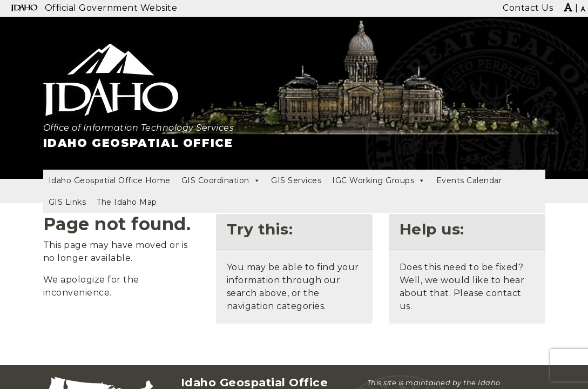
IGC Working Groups (379, 180)
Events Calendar (469, 180)
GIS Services (296, 180)
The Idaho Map (127, 202)
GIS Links (67, 202)
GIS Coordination (221, 180)
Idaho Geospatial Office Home (110, 180)
